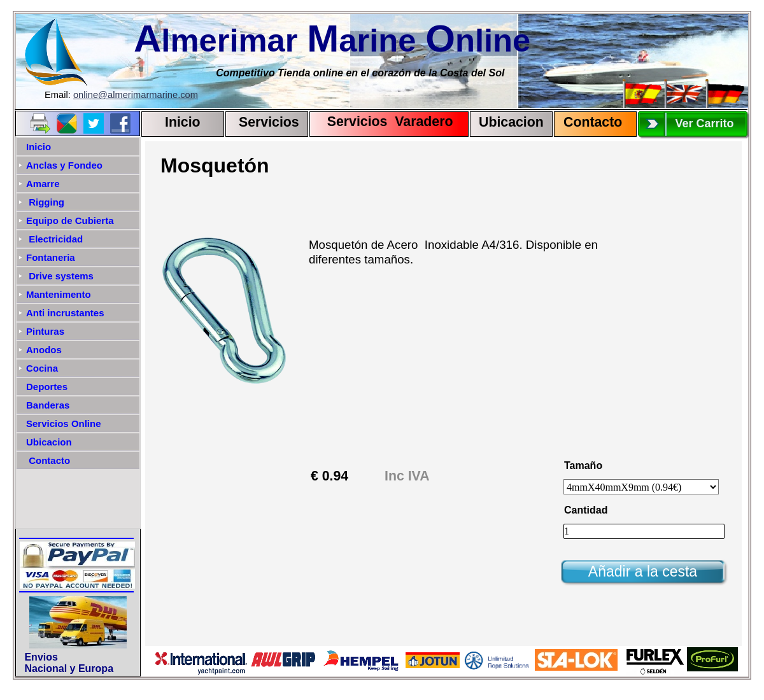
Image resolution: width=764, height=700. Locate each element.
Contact (589, 122)
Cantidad (586, 510)
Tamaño (583, 465)
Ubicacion (511, 122)
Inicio (183, 122)
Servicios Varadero (384, 122)
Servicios (269, 122)
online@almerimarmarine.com (136, 95)
